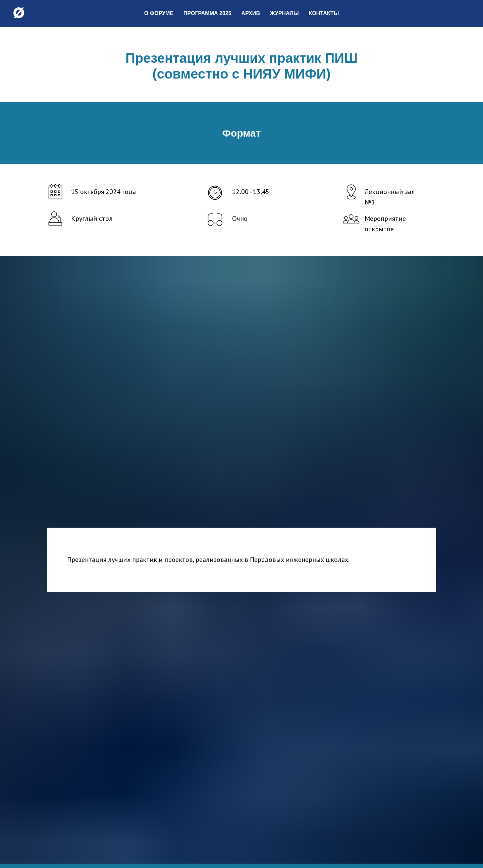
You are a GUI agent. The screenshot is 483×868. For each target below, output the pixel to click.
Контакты (324, 13)
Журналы (284, 13)
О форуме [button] (159, 13)
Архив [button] (251, 13)
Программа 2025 (207, 13)
